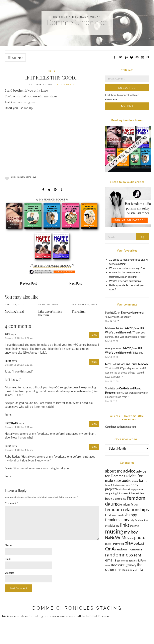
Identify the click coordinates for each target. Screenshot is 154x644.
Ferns (8, 361)
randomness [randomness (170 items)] (119, 554)
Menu (15, 58)
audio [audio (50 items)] (127, 480)
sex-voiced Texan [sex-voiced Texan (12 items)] (126, 561)
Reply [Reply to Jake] (94, 335)
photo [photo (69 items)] (140, 537)
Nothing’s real (14, 311)
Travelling (78, 311)
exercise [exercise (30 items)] (121, 498)
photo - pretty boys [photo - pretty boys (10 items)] (114, 544)
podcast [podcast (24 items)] (139, 543)
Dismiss (104, 617)
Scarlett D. (111, 313)
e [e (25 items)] (113, 498)
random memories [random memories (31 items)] (129, 549)
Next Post (75, 283)
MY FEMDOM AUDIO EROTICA (52, 266)
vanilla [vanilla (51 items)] (138, 569)
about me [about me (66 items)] (114, 471)
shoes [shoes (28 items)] (115, 565)
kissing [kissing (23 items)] (115, 525)
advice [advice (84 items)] (129, 471)
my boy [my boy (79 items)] (131, 532)
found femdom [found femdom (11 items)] (119, 515)
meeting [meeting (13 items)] (134, 526)
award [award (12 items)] (135, 481)
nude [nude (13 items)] (131, 538)
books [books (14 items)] (120, 489)
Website (10, 573)
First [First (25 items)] (108, 515)
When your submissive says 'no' (127, 268)
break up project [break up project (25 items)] (134, 489)
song (52, 71)
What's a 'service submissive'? (126, 281)
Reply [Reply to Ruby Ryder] (94, 424)
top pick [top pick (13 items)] (128, 570)
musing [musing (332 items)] (114, 531)
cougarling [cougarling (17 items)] (111, 493)
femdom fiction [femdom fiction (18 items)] (129, 504)
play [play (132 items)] (129, 543)
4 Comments (66, 84)
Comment (11, 503)
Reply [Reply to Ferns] (94, 362)
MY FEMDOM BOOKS (52, 200)
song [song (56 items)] (123, 565)
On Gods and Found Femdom (132, 364)
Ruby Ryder (11, 423)
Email (8, 559)
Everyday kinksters (132, 313)
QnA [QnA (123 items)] (110, 549)
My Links (127, 106)
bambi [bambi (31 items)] (144, 481)
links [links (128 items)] (125, 525)
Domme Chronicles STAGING (77, 608)
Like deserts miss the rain (50, 313)
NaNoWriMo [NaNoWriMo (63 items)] (116, 537)
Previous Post (28, 283)
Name (8, 545)
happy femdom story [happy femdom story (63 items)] (121, 517)
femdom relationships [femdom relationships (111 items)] (127, 509)
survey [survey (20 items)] (132, 565)
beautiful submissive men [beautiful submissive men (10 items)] (118, 485)
